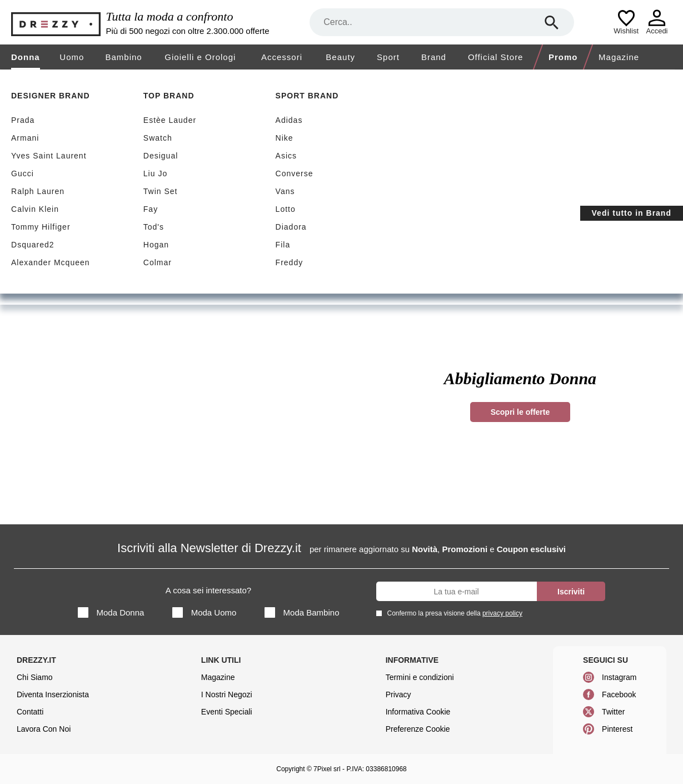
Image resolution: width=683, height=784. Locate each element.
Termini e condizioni (420, 677)
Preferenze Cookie (418, 729)
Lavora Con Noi (44, 729)
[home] (10, 80)
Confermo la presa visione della (453, 613)
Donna (26, 57)
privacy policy (502, 613)
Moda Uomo (205, 612)
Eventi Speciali (227, 712)
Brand (434, 57)
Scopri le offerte (520, 412)
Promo (563, 57)
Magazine (619, 57)
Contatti (30, 712)
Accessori (282, 57)
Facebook (619, 694)
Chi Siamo (35, 677)
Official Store (496, 57)
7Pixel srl (327, 769)
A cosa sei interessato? (208, 590)
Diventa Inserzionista (53, 694)
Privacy (398, 694)
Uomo (72, 57)
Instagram (619, 677)
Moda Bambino (302, 612)
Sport (388, 57)
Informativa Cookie (418, 712)
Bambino (123, 57)
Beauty (340, 57)
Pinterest (617, 729)
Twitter (613, 712)
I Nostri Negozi (227, 694)
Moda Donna (111, 612)
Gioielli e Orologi (200, 57)
